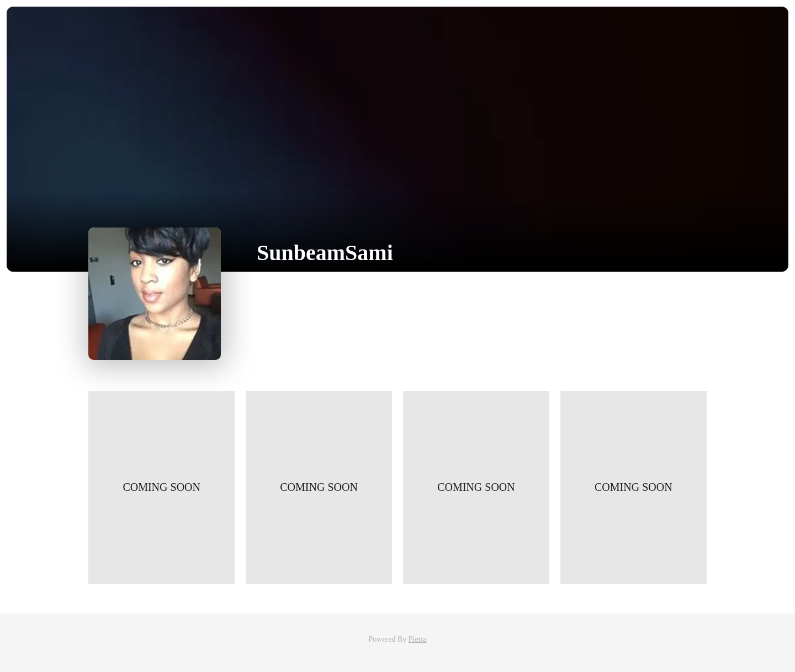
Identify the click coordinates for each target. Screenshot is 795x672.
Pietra (418, 639)
